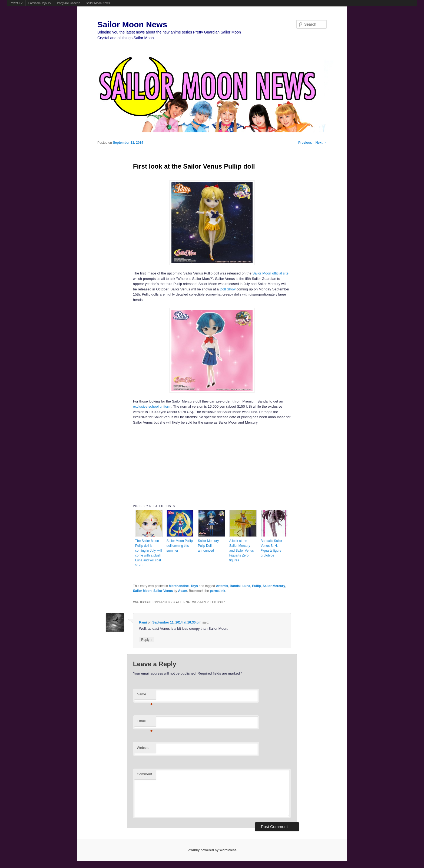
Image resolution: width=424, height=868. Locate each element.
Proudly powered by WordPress (212, 850)
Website (143, 748)
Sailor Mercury (274, 586)
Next (321, 143)
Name (145, 696)
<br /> (212, 463)
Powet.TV (16, 3)
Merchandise (179, 586)
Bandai (235, 586)
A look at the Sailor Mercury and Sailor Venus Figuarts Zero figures (242, 551)
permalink (218, 591)
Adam (183, 591)
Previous (303, 143)
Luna (246, 586)
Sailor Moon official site (270, 273)
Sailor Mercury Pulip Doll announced (208, 546)
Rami (143, 622)
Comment (144, 774)
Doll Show (228, 289)
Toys (194, 586)
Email (145, 723)
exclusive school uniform (152, 406)
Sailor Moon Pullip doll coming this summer (180, 546)
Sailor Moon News (98, 3)
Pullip (256, 586)
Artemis (222, 586)
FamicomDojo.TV (40, 3)
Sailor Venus (163, 591)
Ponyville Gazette (69, 3)
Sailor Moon (142, 591)
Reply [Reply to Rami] (147, 640)
